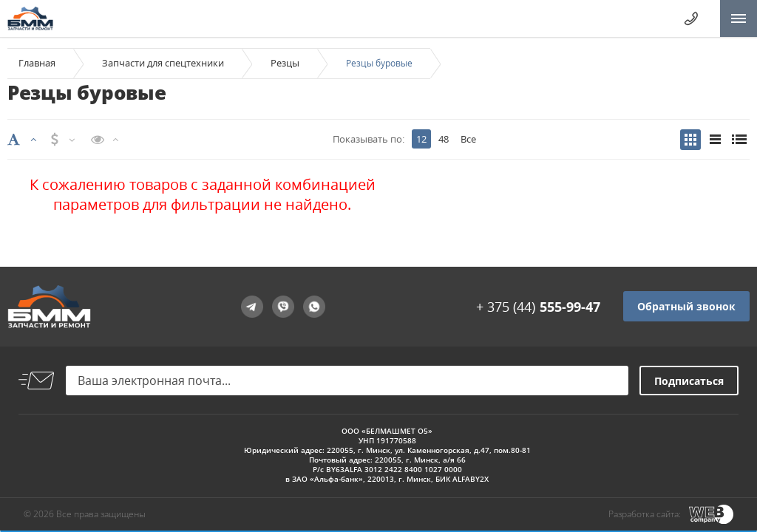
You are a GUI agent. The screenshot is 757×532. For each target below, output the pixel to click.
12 (421, 139)
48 (444, 139)
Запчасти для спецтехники (163, 63)
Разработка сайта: (645, 514)
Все (468, 139)
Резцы (285, 63)
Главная (37, 63)
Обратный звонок (686, 306)
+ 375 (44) (538, 307)
